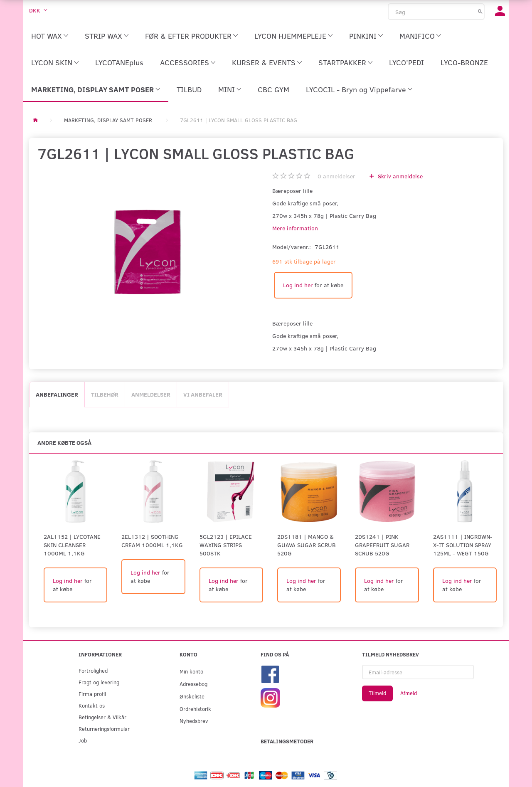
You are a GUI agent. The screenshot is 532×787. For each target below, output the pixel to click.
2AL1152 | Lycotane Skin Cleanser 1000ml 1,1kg (72, 545)
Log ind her (298, 285)
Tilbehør (105, 394)
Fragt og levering (99, 682)
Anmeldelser (151, 394)
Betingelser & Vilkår (102, 717)
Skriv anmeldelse (399, 176)
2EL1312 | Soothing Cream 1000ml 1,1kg (152, 541)
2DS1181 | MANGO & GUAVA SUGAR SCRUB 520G (307, 545)
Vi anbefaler (203, 394)
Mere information (295, 228)
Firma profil (92, 694)
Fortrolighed (93, 670)
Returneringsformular (104, 729)
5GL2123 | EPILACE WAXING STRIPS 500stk (226, 545)
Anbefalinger (57, 394)
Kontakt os (92, 705)
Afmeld (409, 693)
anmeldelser (336, 176)
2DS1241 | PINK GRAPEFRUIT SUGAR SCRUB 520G (382, 545)
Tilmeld (377, 693)
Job (83, 740)
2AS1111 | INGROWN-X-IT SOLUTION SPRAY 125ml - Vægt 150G (463, 545)
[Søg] (480, 11)
